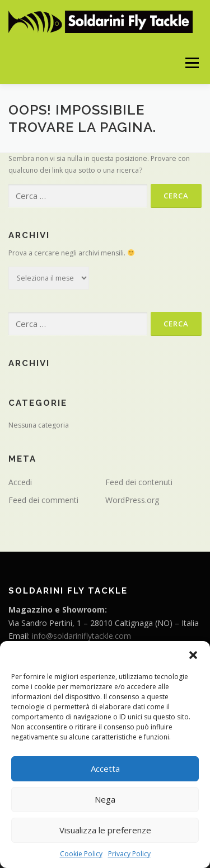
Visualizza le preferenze (105, 830)
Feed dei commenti (43, 500)
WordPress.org (132, 500)
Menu (191, 63)
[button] (193, 655)
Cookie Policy (81, 854)
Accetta (105, 769)
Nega (105, 799)
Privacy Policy (129, 854)
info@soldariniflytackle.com (81, 636)
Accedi (20, 482)
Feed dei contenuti (139, 482)
